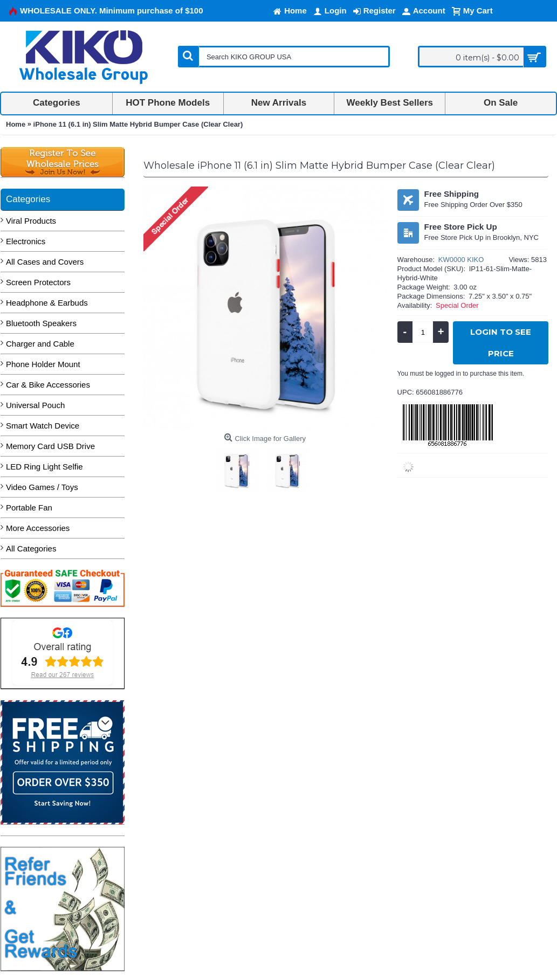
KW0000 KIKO (461, 260)
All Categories (31, 548)
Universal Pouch (35, 405)
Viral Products (31, 221)
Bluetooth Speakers (41, 323)
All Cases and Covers (45, 262)
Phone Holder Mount (43, 364)
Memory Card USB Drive (50, 446)
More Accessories (38, 528)
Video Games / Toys (42, 487)
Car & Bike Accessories (48, 385)
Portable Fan (29, 508)
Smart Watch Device (43, 426)
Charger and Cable (40, 344)
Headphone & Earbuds (47, 303)
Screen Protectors (38, 282)
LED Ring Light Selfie (44, 467)
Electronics (26, 241)
